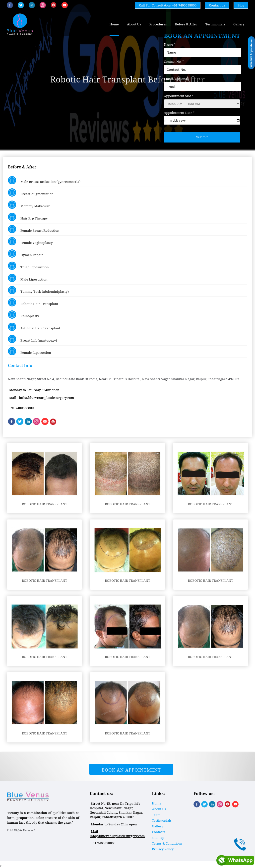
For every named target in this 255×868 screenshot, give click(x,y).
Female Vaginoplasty (30, 241)
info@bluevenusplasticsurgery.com (46, 398)
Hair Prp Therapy (28, 217)
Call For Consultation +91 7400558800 (168, 5)
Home (114, 24)
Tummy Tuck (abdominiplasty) (38, 290)
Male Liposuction (28, 278)
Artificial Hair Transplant (34, 327)
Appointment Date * (179, 113)
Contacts (159, 832)
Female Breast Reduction (34, 229)
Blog (241, 5)
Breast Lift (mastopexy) (32, 339)
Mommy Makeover (29, 205)
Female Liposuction (30, 351)
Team (156, 815)
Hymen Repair (26, 253)
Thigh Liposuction (28, 266)
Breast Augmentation (31, 192)
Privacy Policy (163, 849)
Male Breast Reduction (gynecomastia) (44, 180)
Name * (170, 44)
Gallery (239, 24)
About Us (134, 24)
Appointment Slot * (179, 96)
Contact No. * (174, 62)
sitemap (158, 838)
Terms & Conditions (167, 843)
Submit (202, 137)
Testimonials (215, 24)
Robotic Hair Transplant (33, 302)
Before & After (186, 24)
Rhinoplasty (24, 315)
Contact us (217, 5)
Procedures (158, 24)
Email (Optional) (177, 79)
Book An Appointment (131, 770)
